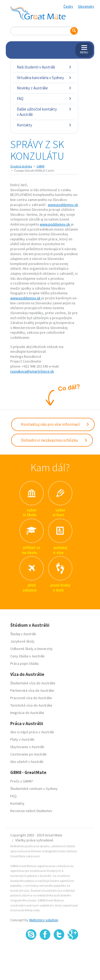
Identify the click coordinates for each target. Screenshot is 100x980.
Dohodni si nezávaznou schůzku (54, 440)
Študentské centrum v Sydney (34, 789)
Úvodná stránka (21, 166)
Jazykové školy (22, 641)
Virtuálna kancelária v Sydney (44, 78)
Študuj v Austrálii (23, 634)
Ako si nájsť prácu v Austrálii (32, 732)
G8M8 (40, 166)
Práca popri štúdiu (24, 663)
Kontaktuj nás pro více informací (55, 424)
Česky (68, 6)
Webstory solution (44, 920)
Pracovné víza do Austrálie (31, 698)
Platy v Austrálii (22, 739)
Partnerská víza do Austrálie (32, 690)
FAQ (44, 99)
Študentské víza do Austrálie (33, 683)
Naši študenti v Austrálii (44, 67)
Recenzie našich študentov (31, 811)
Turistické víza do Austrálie (31, 705)
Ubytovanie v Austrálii (27, 747)
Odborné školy (22, 649)
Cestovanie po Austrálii (28, 754)
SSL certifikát (59, 952)
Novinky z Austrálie (44, 88)
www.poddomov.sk (63, 205)
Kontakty (44, 125)
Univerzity (45, 649)
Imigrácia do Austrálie (27, 713)
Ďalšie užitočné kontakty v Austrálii (44, 112)
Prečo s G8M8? (22, 781)
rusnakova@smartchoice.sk (32, 371)
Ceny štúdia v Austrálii (27, 656)
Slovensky (86, 6)
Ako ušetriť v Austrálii (27, 762)
